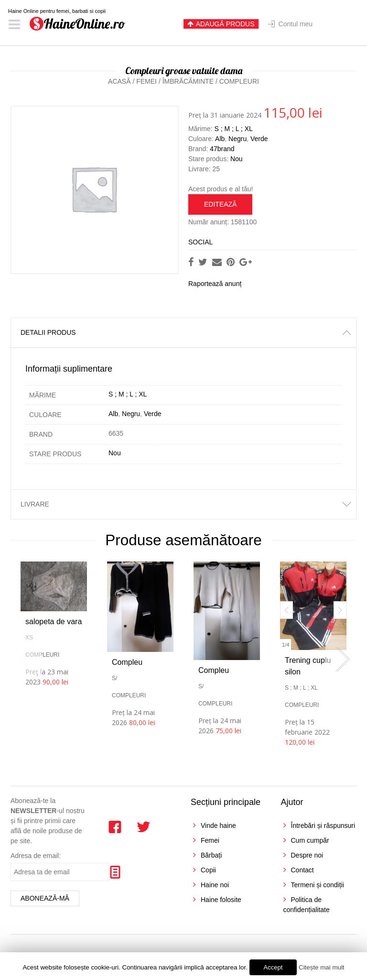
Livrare (35, 504)
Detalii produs (48, 332)
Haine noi (215, 885)
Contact (302, 870)
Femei (146, 81)
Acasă (119, 81)
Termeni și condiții (318, 885)
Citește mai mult (322, 967)
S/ (114, 678)
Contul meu (296, 24)
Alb (220, 139)
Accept (273, 967)
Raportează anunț (215, 284)
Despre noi (307, 855)
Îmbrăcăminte (188, 81)
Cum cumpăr (310, 840)
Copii (208, 870)
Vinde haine (218, 826)
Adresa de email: (36, 856)
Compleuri (239, 81)
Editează (220, 204)
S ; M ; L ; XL (233, 129)
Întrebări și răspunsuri (323, 826)
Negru (237, 139)
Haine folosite (221, 900)
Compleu (127, 662)
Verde (259, 139)
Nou (237, 159)
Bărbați (211, 855)
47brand (222, 149)
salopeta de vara (54, 622)
